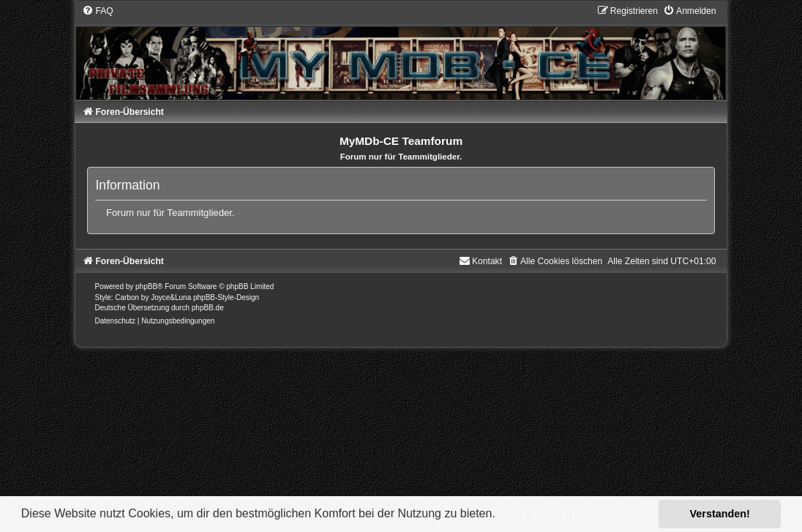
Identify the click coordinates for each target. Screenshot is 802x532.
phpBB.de (208, 308)
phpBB (146, 286)
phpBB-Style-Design (226, 297)
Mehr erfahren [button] (537, 513)
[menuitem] (97, 11)
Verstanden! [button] (720, 514)
